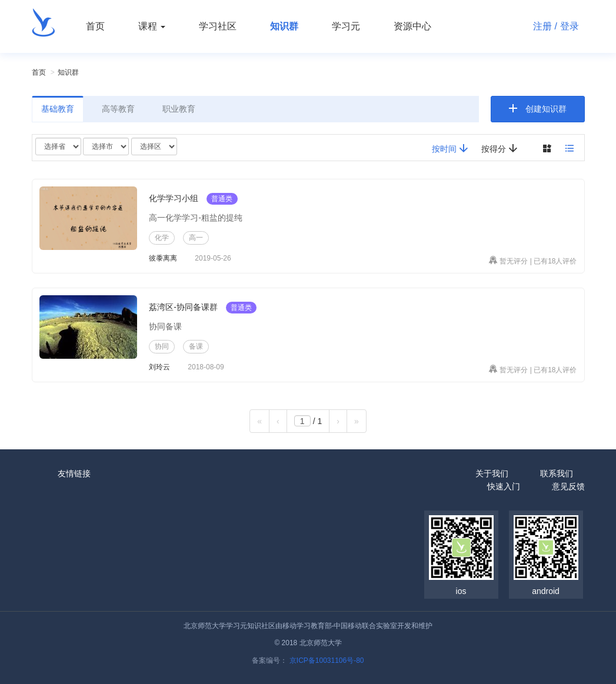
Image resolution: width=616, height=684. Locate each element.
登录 (570, 26)
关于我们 (492, 473)
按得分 (500, 149)
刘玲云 (159, 367)
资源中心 (412, 26)
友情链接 (74, 473)
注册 (542, 26)
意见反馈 (568, 486)
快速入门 (504, 486)
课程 (152, 26)
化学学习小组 (174, 198)
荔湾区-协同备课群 (183, 307)
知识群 (284, 26)
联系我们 (557, 473)
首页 (95, 26)
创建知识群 (546, 109)
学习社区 (218, 26)
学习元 (346, 26)
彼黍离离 (163, 258)
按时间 (450, 149)
